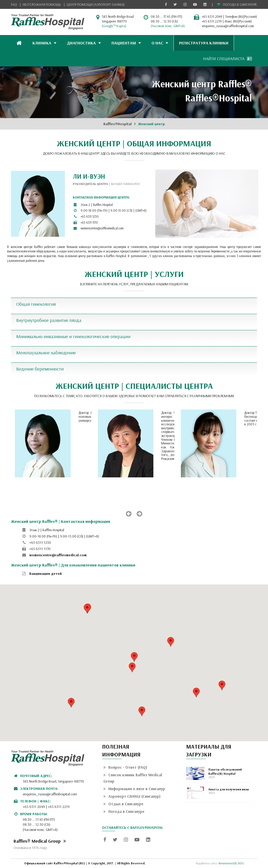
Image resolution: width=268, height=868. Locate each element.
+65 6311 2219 (212, 21)
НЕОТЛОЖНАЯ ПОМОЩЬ (42, 4)
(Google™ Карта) (114, 26)
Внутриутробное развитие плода (49, 320)
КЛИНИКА (44, 43)
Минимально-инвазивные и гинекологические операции (73, 336)
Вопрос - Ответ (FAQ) (125, 767)
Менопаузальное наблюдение (46, 353)
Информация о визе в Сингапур (134, 789)
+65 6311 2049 (212, 16)
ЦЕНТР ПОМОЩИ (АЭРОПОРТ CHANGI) (96, 4)
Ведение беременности (40, 369)
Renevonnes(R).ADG (231, 863)
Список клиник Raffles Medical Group (133, 778)
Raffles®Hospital (118, 124)
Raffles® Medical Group (40, 841)
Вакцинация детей (46, 574)
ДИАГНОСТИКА (84, 43)
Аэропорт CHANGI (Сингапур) (132, 796)
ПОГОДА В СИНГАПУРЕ (237, 4)
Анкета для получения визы (229, 789)
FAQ (14, 4)
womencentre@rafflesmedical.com (102, 228)
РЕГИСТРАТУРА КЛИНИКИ (204, 43)
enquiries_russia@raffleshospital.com (228, 26)
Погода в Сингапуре (124, 811)
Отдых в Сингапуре (123, 804)
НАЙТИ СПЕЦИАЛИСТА (227, 59)
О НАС (160, 43)
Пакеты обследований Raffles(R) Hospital (225, 771)
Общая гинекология (36, 304)
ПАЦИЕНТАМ (126, 43)
